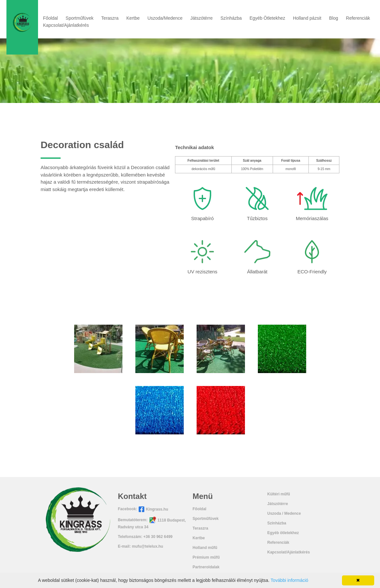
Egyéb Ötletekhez (267, 18)
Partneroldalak (206, 567)
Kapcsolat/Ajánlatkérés (66, 25)
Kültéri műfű (279, 494)
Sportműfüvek (80, 18)
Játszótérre (202, 18)
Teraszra (110, 18)
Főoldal (50, 18)
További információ (290, 580)
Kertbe (133, 18)
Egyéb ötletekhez (283, 533)
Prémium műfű (206, 557)
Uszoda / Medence (284, 513)
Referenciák (358, 18)
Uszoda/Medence (165, 18)
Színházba (231, 18)
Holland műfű (205, 548)
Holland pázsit (307, 18)
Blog (334, 18)
